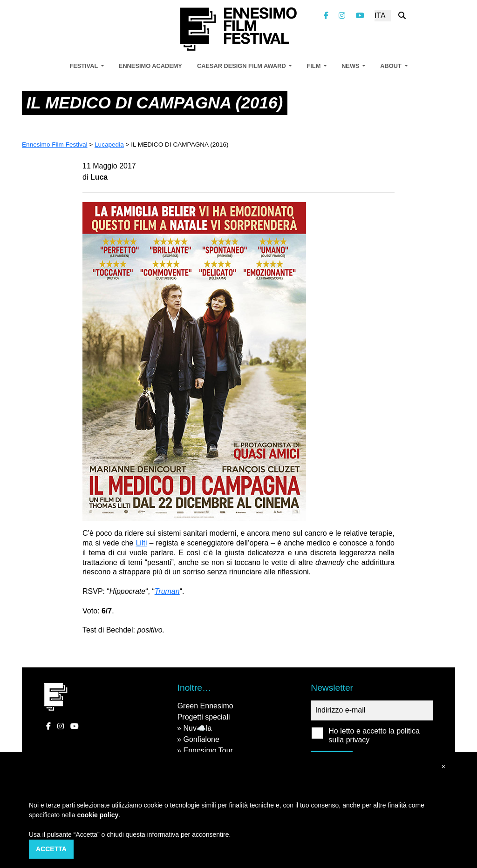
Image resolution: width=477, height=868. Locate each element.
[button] (443, 767)
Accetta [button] (51, 849)
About (392, 66)
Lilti (141, 543)
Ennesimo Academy (150, 66)
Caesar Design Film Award (242, 66)
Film (314, 66)
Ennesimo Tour (208, 750)
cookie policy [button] (98, 815)
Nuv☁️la (197, 728)
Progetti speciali (204, 717)
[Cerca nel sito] (402, 16)
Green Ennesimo (205, 706)
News (351, 66)
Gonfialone (201, 739)
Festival (84, 66)
